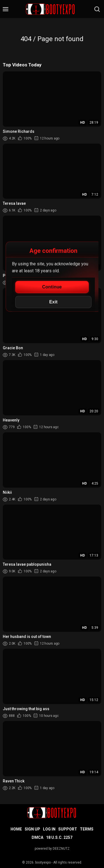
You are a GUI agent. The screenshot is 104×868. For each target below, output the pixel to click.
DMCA (37, 837)
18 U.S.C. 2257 (59, 837)
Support (68, 829)
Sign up (32, 829)
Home (16, 829)
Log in (49, 829)
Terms (87, 829)
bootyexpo (43, 862)
